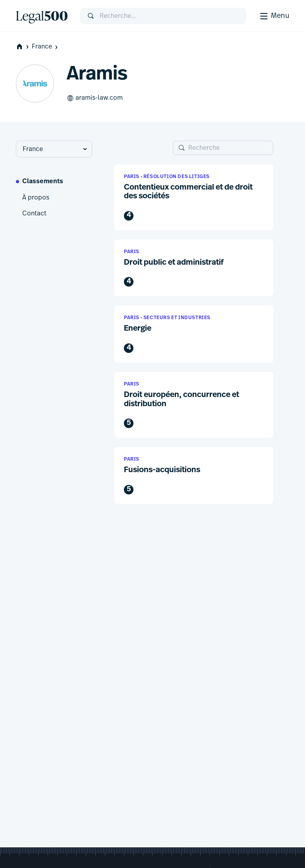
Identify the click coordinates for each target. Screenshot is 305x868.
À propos (36, 198)
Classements (43, 182)
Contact (34, 213)
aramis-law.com (95, 98)
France (45, 47)
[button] (194, 197)
